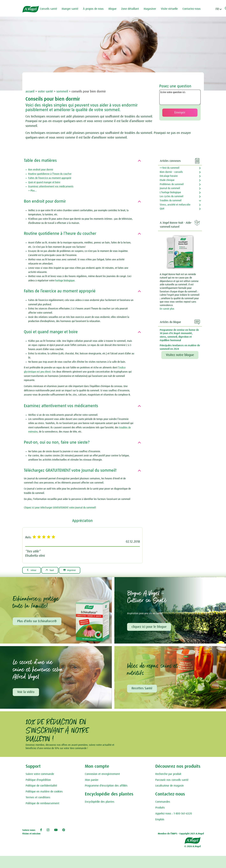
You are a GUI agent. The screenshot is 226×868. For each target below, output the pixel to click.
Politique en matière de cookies (44, 793)
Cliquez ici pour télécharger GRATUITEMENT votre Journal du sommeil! (60, 508)
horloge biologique (65, 281)
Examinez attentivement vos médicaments (51, 187)
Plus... (32, 191)
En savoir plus (167, 309)
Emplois (160, 820)
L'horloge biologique (170, 192)
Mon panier (92, 781)
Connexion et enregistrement (102, 775)
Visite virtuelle (171, 9)
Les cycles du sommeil (172, 196)
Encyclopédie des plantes (100, 803)
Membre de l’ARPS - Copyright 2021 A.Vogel (181, 835)
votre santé (45, 92)
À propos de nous (95, 9)
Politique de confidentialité (41, 787)
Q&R (162, 209)
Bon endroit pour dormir (41, 170)
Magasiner (152, 9)
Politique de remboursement (42, 804)
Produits (160, 809)
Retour (32, 570)
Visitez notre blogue (180, 355)
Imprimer (74, 570)
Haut (53, 570)
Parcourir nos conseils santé (172, 781)
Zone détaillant (132, 9)
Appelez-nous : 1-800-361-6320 (174, 815)
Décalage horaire (169, 176)
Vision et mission (31, 835)
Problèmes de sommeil (172, 184)
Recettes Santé (142, 689)
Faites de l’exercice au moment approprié (50, 178)
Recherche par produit (168, 775)
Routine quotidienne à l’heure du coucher (50, 174)
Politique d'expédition (38, 781)
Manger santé (72, 9)
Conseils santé (50, 9)
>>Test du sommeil (170, 168)
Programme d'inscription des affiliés (106, 787)
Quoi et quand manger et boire (44, 182)
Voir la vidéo (26, 693)
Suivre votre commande (40, 775)
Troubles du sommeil (171, 201)
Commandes (163, 803)
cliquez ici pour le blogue (149, 627)
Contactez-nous (194, 9)
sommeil (63, 92)
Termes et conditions (38, 798)
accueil (30, 92)
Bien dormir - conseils (171, 172)
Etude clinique (167, 180)
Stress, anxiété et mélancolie (175, 205)
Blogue (115, 9)
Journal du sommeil (170, 188)
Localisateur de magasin (170, 787)
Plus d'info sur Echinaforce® (37, 622)
